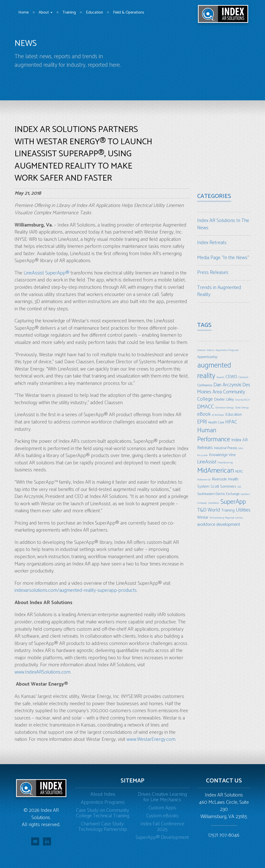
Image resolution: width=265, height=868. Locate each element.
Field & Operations (129, 12)
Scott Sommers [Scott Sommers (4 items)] (223, 487)
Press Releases (213, 273)
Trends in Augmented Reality (219, 291)
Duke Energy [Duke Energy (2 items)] (242, 408)
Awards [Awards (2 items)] (220, 377)
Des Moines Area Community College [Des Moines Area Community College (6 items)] (224, 392)
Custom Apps (162, 808)
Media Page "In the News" (223, 258)
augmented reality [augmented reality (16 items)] (214, 371)
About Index (103, 794)
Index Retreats (212, 243)
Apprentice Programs (103, 802)
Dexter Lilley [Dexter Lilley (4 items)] (224, 400)
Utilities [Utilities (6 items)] (243, 510)
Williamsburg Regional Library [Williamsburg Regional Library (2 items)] (226, 518)
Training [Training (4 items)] (228, 510)
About (46, 12)
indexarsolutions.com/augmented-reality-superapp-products (76, 590)
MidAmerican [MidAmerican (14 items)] (216, 471)
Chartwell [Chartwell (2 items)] (243, 377)
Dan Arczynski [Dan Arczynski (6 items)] (227, 385)
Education (94, 12)
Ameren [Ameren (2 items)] (201, 350)
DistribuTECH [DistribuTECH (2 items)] (242, 400)
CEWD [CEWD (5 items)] (231, 377)
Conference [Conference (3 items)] (205, 385)
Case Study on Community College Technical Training (103, 813)
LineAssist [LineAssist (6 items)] (207, 462)
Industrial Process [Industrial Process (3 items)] (226, 448)
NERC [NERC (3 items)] (239, 472)
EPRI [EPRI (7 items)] (202, 422)
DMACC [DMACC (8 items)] (206, 407)
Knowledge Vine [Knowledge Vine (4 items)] (222, 455)
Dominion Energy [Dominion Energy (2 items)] (225, 408)
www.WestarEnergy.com (151, 739)
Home (23, 12)
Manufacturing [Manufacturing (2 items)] (225, 463)
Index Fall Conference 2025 (162, 827)
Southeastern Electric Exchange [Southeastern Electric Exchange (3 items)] (218, 494)
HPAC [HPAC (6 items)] (231, 422)
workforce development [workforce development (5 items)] (219, 525)
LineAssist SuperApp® (46, 273)
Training (69, 12)
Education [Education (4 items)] (234, 415)
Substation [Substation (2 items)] (214, 503)
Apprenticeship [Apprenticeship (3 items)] (207, 357)
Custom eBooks (162, 816)
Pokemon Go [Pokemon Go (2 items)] (204, 480)
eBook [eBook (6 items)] (204, 414)
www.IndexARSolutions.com (42, 672)
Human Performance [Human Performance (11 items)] (214, 435)
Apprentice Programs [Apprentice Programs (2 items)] (227, 350)
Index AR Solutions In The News (223, 224)
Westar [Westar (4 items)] (203, 517)
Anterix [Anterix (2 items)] (210, 350)
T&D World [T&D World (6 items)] (209, 510)
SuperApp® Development (162, 838)
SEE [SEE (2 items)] (239, 487)
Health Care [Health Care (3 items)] (216, 422)
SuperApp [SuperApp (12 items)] (233, 502)
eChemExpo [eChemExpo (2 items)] (218, 415)
